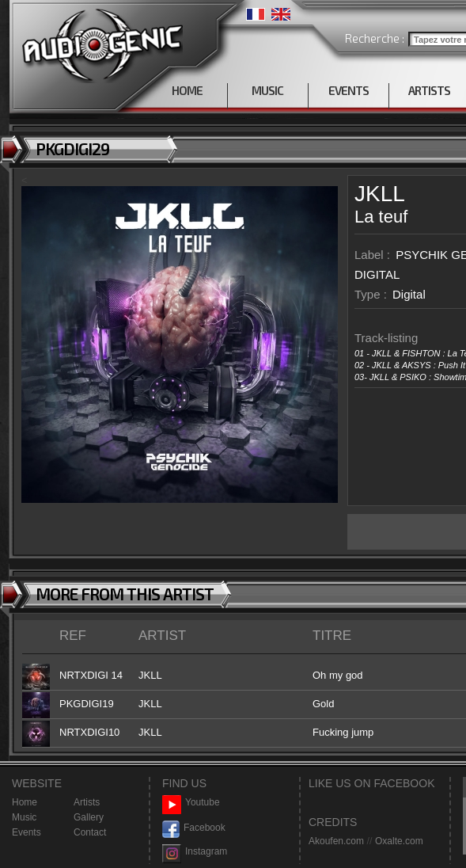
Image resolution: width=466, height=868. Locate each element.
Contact (90, 832)
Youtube (191, 803)
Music (24, 817)
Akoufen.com (336, 841)
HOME (187, 90)
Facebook (194, 828)
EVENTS (349, 90)
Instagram (195, 852)
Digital (409, 294)
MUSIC (267, 90)
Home (25, 802)
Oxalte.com (399, 841)
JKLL (380, 194)
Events (27, 832)
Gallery (89, 817)
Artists (87, 802)
